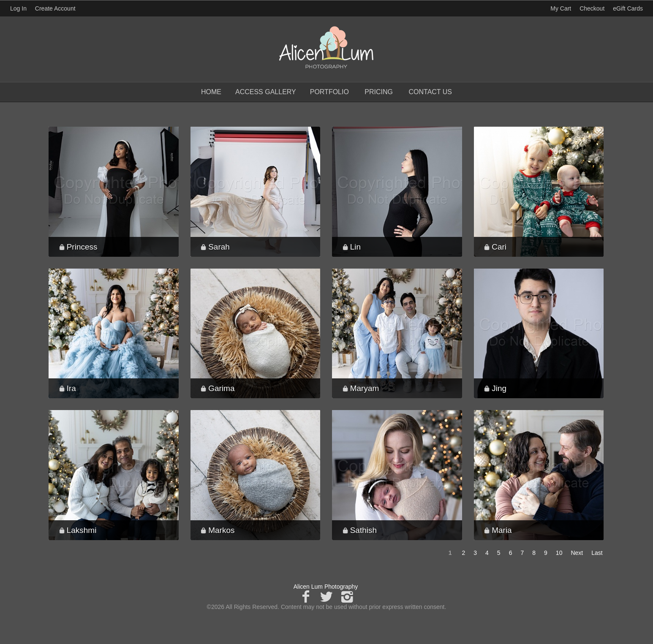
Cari (499, 247)
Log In (18, 8)
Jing (499, 388)
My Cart (562, 8)
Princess (82, 247)
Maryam (365, 388)
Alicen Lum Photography (326, 587)
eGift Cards (628, 8)
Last (597, 553)
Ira (71, 388)
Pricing (379, 92)
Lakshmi (82, 530)
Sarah (219, 247)
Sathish (363, 530)
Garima (221, 388)
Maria (502, 530)
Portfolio (329, 92)
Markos (221, 530)
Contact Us (430, 92)
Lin (355, 247)
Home (211, 92)
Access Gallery (266, 92)
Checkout (592, 8)
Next (577, 553)
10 (559, 553)
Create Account (55, 8)
